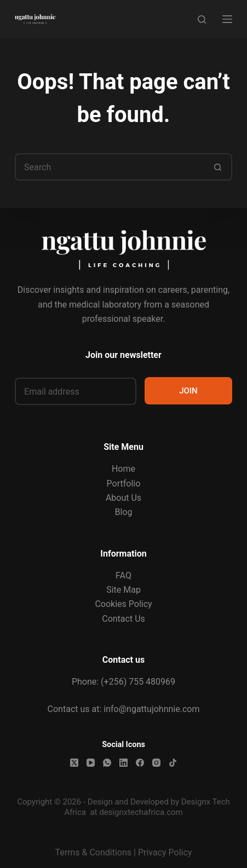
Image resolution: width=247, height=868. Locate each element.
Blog (124, 512)
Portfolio (124, 484)
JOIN (188, 391)
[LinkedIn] (124, 763)
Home (124, 469)
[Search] (202, 19)
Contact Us (124, 619)
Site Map (124, 590)
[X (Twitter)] (74, 763)
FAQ (124, 575)
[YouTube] (91, 763)
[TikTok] (173, 763)
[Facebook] (140, 763)
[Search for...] (110, 167)
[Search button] (219, 167)
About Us (124, 498)
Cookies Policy (123, 604)
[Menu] (227, 19)
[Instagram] (156, 763)
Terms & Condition (91, 852)
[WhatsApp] (107, 763)
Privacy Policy (165, 852)
